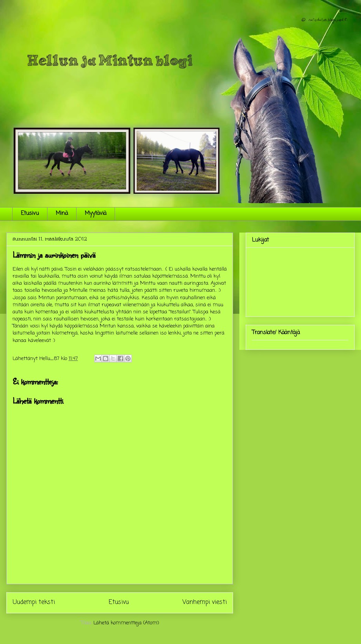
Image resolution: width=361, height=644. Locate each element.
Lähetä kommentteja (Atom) (126, 623)
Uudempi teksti (34, 602)
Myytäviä (96, 214)
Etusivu (30, 214)
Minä (62, 214)
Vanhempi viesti (205, 602)
